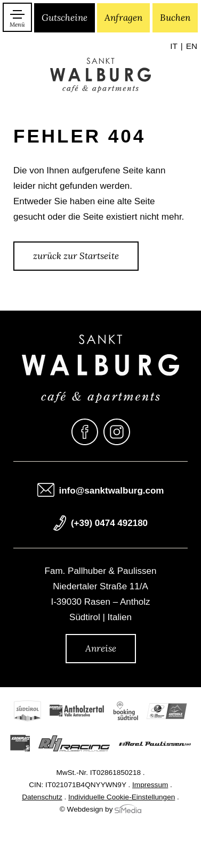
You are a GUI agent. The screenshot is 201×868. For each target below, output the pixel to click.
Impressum (150, 785)
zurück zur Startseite (76, 256)
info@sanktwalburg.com (112, 491)
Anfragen (123, 18)
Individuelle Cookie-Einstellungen (122, 798)
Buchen (175, 18)
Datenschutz (42, 798)
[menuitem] (176, 47)
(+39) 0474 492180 (109, 524)
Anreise (101, 648)
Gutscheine (65, 18)
